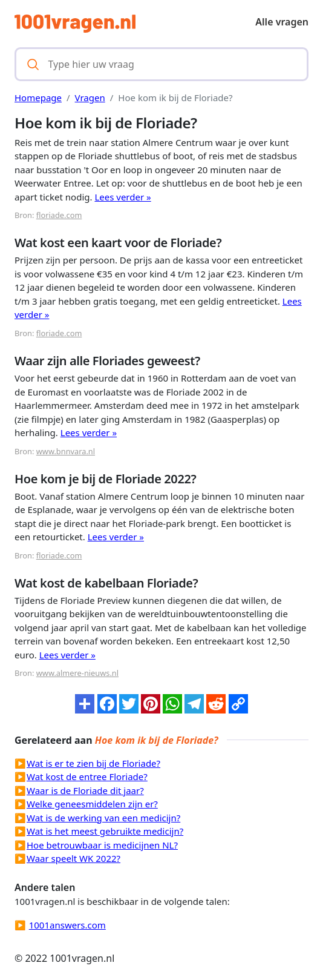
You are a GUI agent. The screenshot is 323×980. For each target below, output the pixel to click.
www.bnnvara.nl (66, 451)
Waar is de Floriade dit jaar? (85, 790)
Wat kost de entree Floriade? (87, 776)
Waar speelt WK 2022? (73, 858)
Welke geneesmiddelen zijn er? (92, 804)
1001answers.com (67, 925)
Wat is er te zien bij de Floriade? (93, 763)
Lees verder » (122, 197)
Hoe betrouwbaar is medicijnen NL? (102, 845)
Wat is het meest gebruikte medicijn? (105, 831)
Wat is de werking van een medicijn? (103, 818)
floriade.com (59, 215)
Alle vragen (282, 22)
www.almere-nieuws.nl (77, 673)
